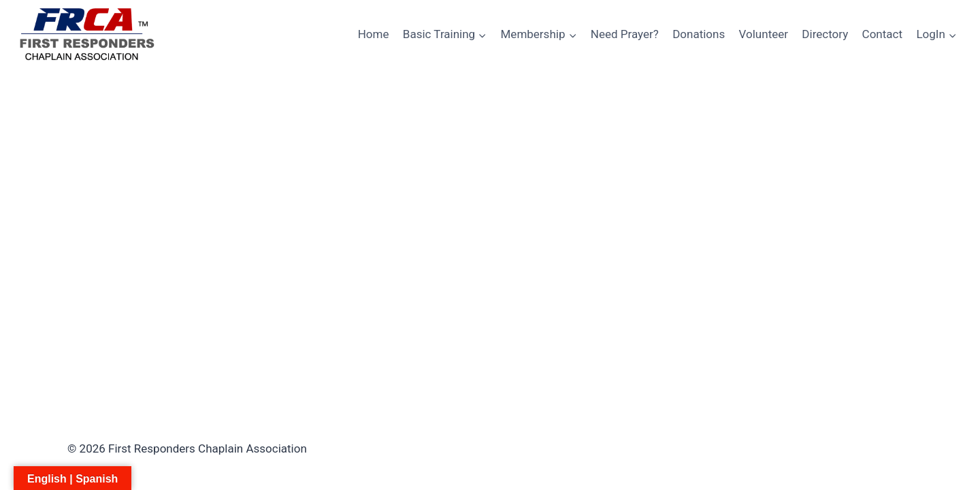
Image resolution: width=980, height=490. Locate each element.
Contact (882, 34)
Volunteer (764, 34)
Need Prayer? (625, 34)
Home (374, 34)
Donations (699, 34)
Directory (825, 34)
